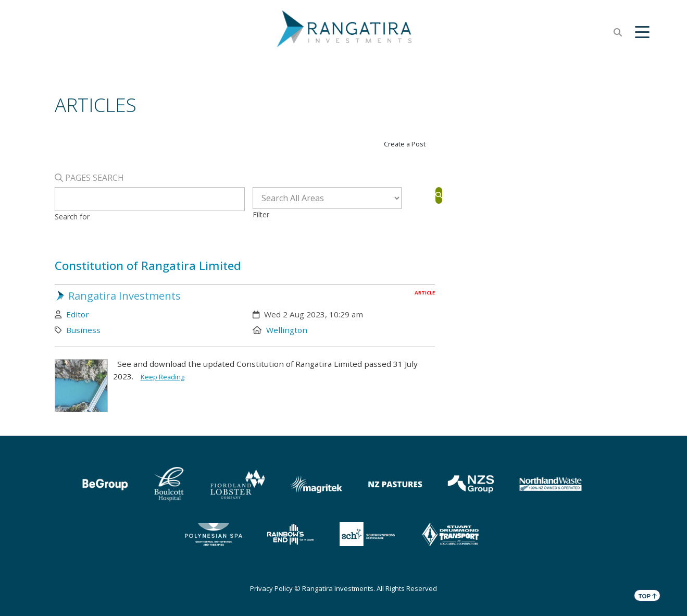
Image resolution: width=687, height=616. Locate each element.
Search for (72, 217)
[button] (642, 33)
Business (83, 330)
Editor (78, 314)
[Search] (439, 195)
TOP (648, 595)
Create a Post (405, 144)
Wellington (287, 330)
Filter (261, 214)
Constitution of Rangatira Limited (148, 266)
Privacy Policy (271, 588)
